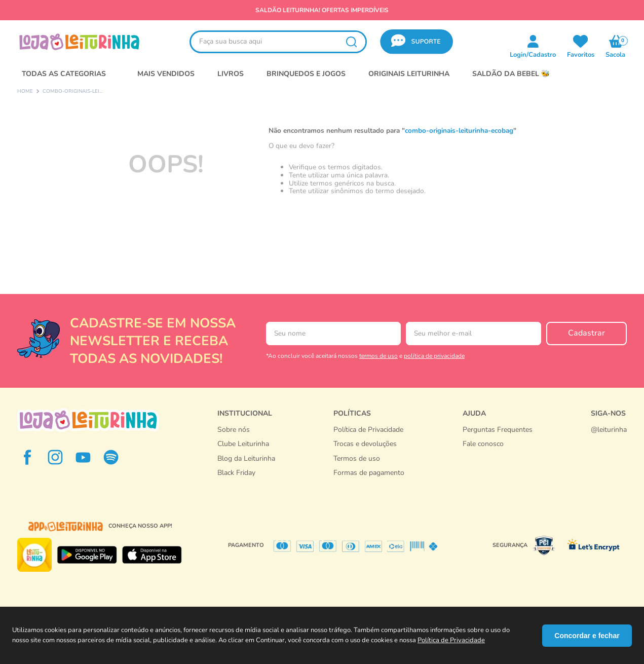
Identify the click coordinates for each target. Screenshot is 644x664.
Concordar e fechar (587, 636)
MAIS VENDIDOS (166, 74)
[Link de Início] (25, 92)
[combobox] (278, 42)
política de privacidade (434, 356)
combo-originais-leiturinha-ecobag (73, 92)
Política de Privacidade (451, 640)
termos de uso (378, 356)
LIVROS (231, 74)
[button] (416, 42)
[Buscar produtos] (351, 42)
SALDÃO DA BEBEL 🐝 (511, 74)
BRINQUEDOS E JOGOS (306, 74)
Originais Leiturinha (409, 74)
